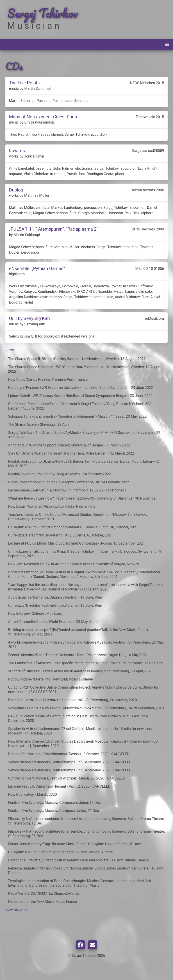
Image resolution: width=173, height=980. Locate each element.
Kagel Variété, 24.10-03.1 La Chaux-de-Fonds (44, 893)
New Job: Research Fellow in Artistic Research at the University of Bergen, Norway (74, 564)
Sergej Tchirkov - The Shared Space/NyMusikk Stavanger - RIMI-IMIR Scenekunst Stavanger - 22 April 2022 (84, 435)
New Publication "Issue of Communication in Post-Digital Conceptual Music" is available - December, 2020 (79, 718)
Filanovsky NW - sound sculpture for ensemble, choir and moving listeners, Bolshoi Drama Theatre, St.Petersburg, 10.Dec (86, 821)
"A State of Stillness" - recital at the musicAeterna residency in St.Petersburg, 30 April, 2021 (80, 671)
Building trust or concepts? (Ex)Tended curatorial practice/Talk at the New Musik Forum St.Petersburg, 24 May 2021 (78, 632)
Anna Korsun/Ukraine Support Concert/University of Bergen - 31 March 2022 (69, 445)
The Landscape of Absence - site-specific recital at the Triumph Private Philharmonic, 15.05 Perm (85, 663)
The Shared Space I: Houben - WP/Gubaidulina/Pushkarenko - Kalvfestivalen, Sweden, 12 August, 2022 (85, 369)
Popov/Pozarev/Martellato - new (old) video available (50, 679)
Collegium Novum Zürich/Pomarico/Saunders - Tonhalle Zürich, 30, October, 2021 (73, 527)
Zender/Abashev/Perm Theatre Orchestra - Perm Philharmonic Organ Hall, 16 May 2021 (78, 655)
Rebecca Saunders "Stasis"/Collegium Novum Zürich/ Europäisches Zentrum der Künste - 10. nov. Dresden (86, 871)
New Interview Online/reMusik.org (35, 614)
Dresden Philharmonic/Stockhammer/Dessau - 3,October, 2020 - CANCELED (69, 754)
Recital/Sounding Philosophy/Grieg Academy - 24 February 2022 (59, 474)
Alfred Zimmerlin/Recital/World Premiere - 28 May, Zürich (54, 622)
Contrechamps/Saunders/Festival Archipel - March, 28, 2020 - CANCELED (67, 778)
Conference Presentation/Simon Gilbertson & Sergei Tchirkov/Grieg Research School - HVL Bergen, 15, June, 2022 (80, 406)
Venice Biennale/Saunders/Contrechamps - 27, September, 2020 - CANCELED (70, 762)
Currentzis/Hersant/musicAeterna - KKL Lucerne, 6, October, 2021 (60, 535)
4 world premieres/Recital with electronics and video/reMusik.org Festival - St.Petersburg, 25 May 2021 (86, 645)
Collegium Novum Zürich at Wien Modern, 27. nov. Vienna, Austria (60, 852)
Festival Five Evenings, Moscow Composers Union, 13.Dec (54, 803)
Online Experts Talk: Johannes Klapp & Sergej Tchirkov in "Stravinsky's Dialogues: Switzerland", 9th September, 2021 (86, 554)
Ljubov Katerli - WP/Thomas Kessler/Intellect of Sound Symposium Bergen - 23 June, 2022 (80, 396)
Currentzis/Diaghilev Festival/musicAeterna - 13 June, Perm (56, 605)
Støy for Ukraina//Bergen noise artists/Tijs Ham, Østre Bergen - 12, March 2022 (71, 453)
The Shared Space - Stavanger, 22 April (39, 425)
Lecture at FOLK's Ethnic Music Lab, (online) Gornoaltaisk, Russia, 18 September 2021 (76, 543)
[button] (167, 45)
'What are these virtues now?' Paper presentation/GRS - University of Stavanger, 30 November (82, 498)
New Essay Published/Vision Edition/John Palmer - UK (51, 506)
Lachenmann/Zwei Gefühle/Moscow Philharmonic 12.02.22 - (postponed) (67, 490)
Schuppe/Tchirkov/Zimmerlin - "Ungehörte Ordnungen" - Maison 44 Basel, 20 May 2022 (77, 416)
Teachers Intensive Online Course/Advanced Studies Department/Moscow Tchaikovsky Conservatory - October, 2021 (78, 517)
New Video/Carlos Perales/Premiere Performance (48, 380)
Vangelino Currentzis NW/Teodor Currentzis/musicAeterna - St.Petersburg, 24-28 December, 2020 (86, 708)
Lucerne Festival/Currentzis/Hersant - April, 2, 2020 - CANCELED (59, 786)
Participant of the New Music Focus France (42, 902)
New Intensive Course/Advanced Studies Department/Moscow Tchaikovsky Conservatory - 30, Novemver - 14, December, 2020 (83, 744)
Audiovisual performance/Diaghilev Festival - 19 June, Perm (56, 597)
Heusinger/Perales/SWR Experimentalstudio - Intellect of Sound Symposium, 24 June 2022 (81, 388)
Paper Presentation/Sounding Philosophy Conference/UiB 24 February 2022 (69, 482)
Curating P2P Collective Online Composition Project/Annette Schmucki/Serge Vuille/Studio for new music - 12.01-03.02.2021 (83, 690)
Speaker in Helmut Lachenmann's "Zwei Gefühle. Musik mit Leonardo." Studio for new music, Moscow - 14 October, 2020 (82, 731)
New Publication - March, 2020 (32, 794)
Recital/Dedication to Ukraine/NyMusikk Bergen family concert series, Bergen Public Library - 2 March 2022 (83, 464)
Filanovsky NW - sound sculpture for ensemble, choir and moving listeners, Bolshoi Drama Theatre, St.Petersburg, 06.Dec (86, 834)
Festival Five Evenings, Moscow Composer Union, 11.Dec (53, 811)
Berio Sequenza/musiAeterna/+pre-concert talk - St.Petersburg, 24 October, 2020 (73, 700)
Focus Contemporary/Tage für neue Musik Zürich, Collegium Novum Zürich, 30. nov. (75, 844)
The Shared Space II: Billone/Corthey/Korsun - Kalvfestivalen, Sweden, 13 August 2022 (77, 359)
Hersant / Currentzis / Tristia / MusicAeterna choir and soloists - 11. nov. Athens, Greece (78, 860)
